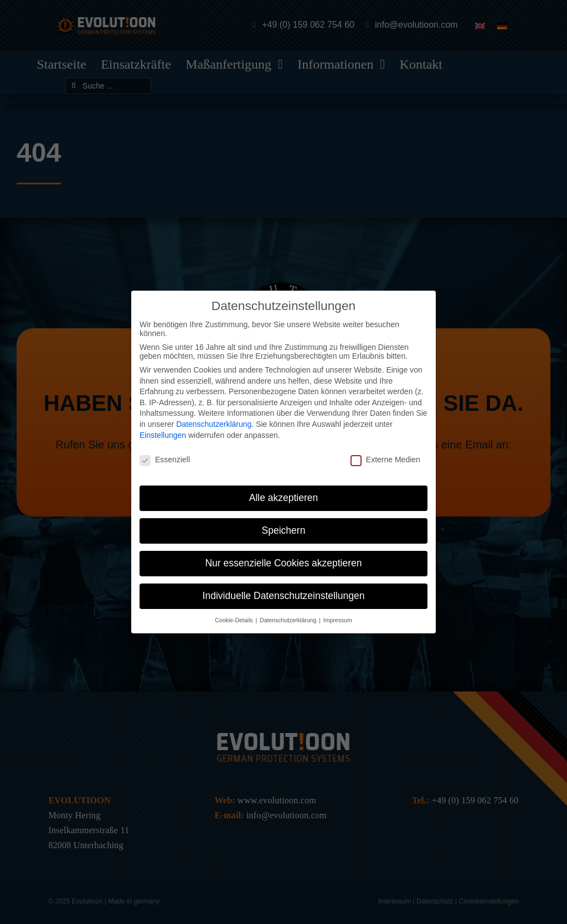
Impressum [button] (338, 620)
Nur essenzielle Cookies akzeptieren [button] (283, 563)
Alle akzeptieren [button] (284, 498)
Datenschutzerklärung (214, 424)
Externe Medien (385, 460)
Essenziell (165, 460)
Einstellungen (163, 435)
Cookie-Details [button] (234, 620)
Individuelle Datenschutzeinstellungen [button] (284, 596)
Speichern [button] (284, 530)
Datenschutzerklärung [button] (289, 620)
